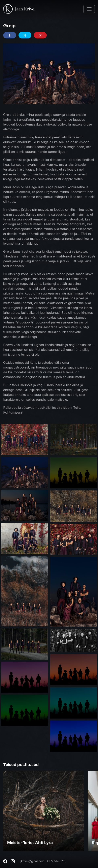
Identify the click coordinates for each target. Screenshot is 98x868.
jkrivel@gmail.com (32, 861)
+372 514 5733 (56, 861)
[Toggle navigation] (89, 9)
